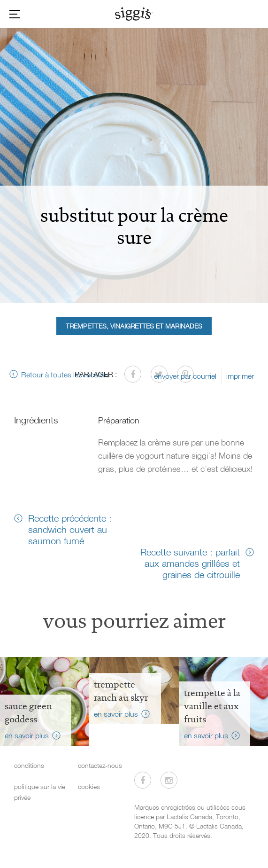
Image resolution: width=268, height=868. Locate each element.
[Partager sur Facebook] (133, 374)
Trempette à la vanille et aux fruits (212, 706)
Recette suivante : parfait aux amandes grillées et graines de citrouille (190, 563)
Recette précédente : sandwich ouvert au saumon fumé (70, 529)
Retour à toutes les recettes (65, 375)
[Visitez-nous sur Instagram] (169, 780)
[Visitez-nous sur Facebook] (143, 780)
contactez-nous (100, 765)
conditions (29, 765)
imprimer (240, 376)
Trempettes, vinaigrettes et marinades (134, 326)
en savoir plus (27, 735)
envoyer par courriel (185, 376)
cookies (89, 786)
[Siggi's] (134, 14)
